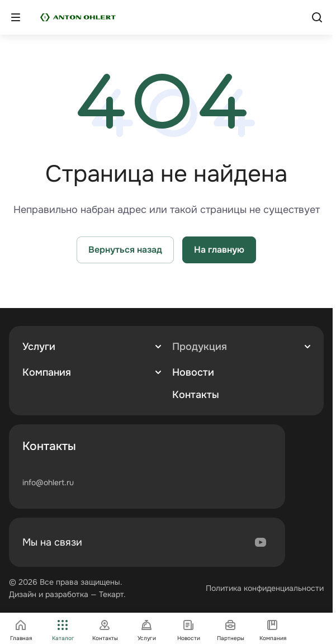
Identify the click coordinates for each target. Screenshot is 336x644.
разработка (67, 594)
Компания (47, 372)
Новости (193, 372)
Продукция (200, 347)
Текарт (111, 594)
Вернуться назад (125, 250)
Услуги (39, 347)
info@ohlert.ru (48, 482)
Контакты (196, 395)
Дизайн (23, 594)
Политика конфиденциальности (265, 588)
